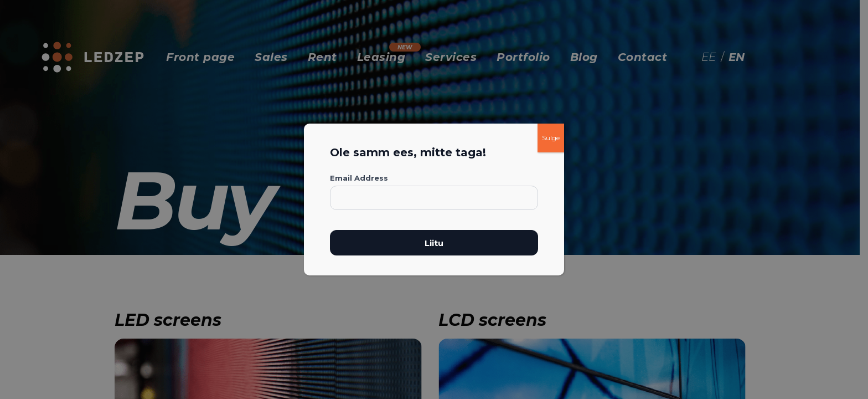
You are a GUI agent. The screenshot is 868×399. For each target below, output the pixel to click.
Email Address (359, 178)
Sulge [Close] (551, 138)
